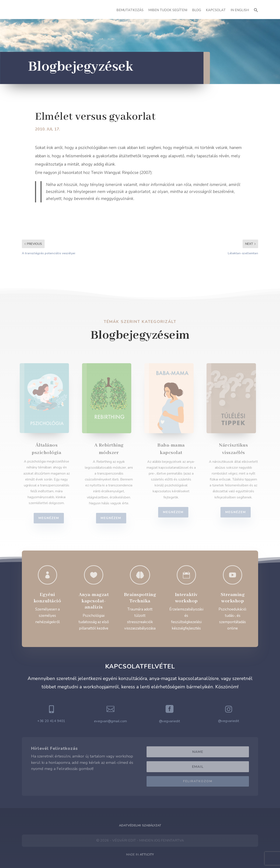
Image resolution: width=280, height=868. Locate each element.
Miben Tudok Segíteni (168, 10)
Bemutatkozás (130, 10)
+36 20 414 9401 (51, 721)
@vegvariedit (170, 721)
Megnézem (51, 518)
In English (240, 10)
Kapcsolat (216, 10)
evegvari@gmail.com (111, 721)
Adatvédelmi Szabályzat (140, 825)
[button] (256, 10)
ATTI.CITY (147, 855)
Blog (197, 10)
